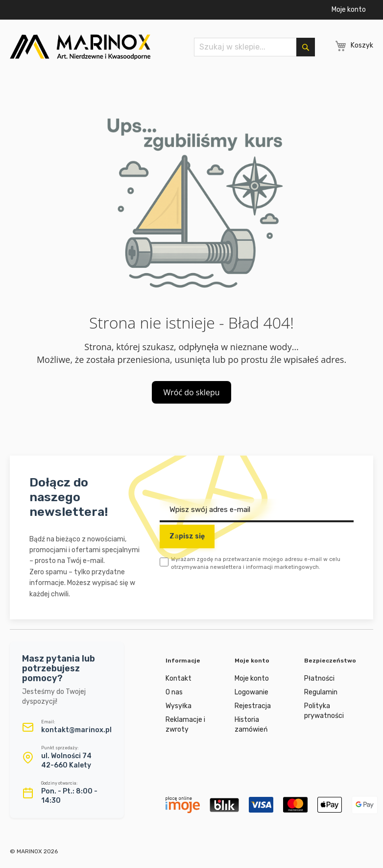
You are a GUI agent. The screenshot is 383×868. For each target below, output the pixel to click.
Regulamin (321, 692)
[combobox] (254, 47)
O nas (174, 692)
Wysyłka (179, 706)
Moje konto (349, 10)
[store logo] (80, 47)
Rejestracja (253, 706)
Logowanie (251, 692)
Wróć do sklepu (192, 392)
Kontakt (179, 678)
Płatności (319, 678)
